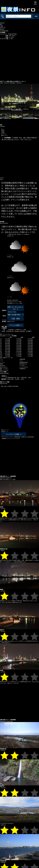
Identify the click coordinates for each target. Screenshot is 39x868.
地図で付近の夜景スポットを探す (8, 479)
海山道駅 (17, 379)
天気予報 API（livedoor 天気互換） (16, 331)
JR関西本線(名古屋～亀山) (14, 378)
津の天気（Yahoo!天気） (13, 300)
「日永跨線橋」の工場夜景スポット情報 (17, 330)
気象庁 (30, 331)
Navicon (4, 439)
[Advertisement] (19, 60)
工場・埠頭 (15, 319)
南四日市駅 (24, 378)
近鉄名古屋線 (11, 379)
